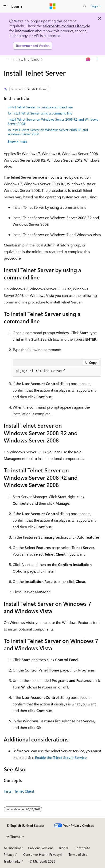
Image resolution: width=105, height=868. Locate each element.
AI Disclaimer (13, 848)
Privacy (9, 854)
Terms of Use (78, 854)
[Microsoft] (53, 6)
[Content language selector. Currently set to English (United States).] (25, 826)
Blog (62, 848)
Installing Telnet (28, 59)
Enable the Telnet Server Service (61, 757)
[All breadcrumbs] (8, 59)
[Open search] (85, 6)
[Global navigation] (5, 6)
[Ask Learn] (88, 59)
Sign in (96, 6)
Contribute (82, 848)
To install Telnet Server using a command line (40, 113)
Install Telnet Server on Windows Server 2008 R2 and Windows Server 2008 (53, 121)
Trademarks (12, 861)
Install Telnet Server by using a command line (40, 107)
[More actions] (97, 59)
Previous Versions (41, 848)
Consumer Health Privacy (41, 854)
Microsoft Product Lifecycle (66, 26)
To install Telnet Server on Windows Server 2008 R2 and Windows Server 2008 (48, 132)
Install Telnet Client (19, 791)
